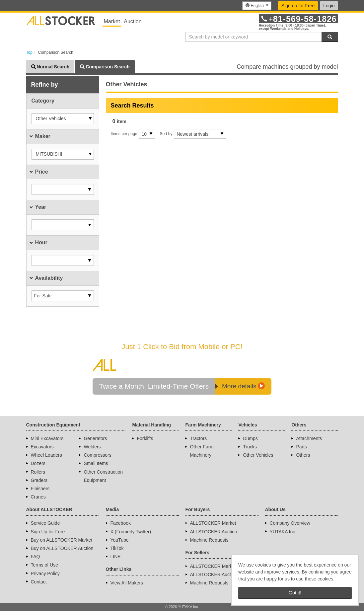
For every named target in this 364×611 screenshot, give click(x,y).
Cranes (38, 497)
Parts (301, 447)
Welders (92, 447)
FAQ (36, 557)
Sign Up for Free (48, 532)
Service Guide (45, 523)
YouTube (120, 540)
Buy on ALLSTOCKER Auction (62, 548)
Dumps (250, 438)
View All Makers (127, 583)
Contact (39, 582)
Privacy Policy (45, 573)
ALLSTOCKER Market (213, 523)
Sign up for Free (298, 6)
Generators (95, 438)
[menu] (257, 6)
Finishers (40, 489)
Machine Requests (209, 540)
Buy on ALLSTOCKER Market (62, 540)
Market (112, 21)
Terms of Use (44, 565)
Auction (133, 21)
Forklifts (145, 438)
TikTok (117, 548)
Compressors (97, 455)
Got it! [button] (295, 593)
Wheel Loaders (46, 455)
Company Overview (290, 523)
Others (303, 455)
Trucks (250, 447)
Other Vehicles (258, 455)
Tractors (198, 438)
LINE (116, 557)
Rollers (38, 472)
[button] (63, 119)
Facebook (121, 523)
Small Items (96, 463)
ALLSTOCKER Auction (214, 532)
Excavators (42, 447)
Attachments (309, 438)
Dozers (38, 463)
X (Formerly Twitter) (131, 532)
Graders (39, 480)
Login (329, 6)
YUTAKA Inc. (283, 532)
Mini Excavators (47, 438)
